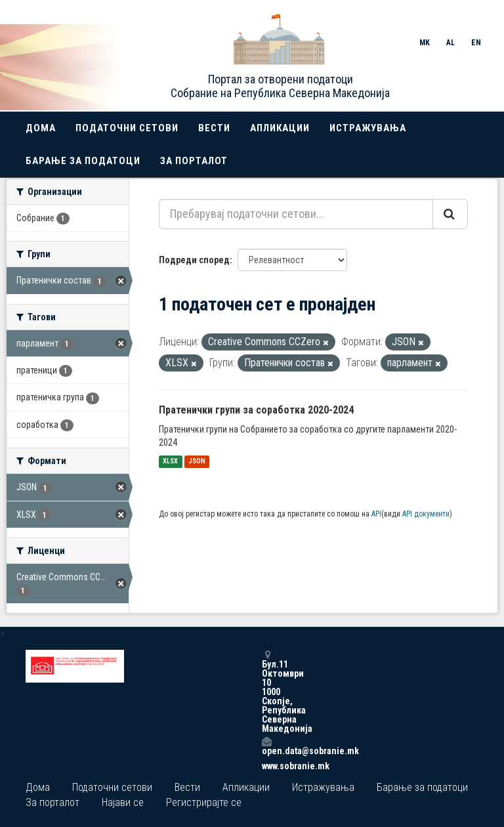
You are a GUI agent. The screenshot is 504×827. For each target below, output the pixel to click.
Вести (214, 128)
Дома (41, 128)
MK (425, 43)
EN (476, 43)
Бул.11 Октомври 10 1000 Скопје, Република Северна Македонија (266, 691)
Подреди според (194, 260)
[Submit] (450, 214)
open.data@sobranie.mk (266, 746)
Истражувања (368, 128)
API (376, 514)
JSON (197, 462)
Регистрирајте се (204, 802)
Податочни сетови (127, 128)
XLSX (170, 462)
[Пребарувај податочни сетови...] (296, 214)
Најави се (123, 802)
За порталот (194, 161)
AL (451, 43)
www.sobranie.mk (266, 766)
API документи (426, 514)
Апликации (280, 128)
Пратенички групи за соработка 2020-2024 (256, 410)
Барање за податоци (83, 161)
